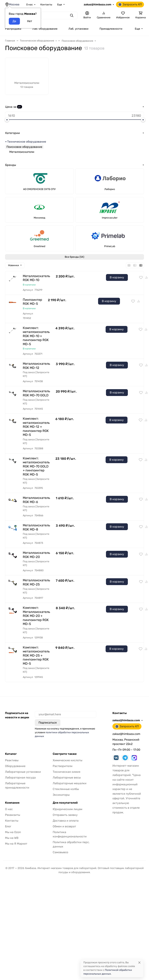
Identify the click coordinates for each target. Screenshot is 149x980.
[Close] (139, 962)
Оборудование (15, 766)
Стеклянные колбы (66, 789)
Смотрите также (65, 754)
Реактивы (12, 760)
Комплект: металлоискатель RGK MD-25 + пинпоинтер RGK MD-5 (36, 655)
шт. (20, 107)
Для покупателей (65, 803)
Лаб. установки (78, 29)
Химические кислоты (68, 760)
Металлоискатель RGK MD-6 (36, 500)
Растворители (63, 766)
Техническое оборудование (27, 142)
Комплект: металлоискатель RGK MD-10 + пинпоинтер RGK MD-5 (36, 336)
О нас (29, 5)
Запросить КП (130, 4)
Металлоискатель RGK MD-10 (36, 278)
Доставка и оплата (66, 821)
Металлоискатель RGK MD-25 (36, 582)
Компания (12, 803)
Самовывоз (60, 852)
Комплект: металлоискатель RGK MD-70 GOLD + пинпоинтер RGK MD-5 (36, 466)
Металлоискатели (22, 152)
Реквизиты (13, 815)
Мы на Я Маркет (16, 844)
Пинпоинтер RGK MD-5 (32, 302)
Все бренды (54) (74, 257)
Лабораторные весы (67, 778)
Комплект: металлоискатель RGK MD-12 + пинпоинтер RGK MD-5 (36, 427)
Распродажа (13, 29)
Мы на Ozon (13, 832)
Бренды (11, 165)
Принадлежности (111, 29)
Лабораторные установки (23, 772)
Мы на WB (12, 838)
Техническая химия (67, 772)
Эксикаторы (61, 795)
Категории (13, 133)
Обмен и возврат (64, 826)
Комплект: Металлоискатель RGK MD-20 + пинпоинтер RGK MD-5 (36, 616)
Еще (60, 5)
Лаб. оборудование (45, 29)
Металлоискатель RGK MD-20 (36, 555)
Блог (8, 826)
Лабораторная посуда (20, 778)
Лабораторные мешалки (70, 783)
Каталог (11, 754)
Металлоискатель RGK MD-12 (36, 366)
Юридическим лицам (68, 809)
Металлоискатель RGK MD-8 (36, 527)
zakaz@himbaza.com (98, 4)
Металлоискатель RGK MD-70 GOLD (36, 393)
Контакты (46, 5)
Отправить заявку (65, 815)
